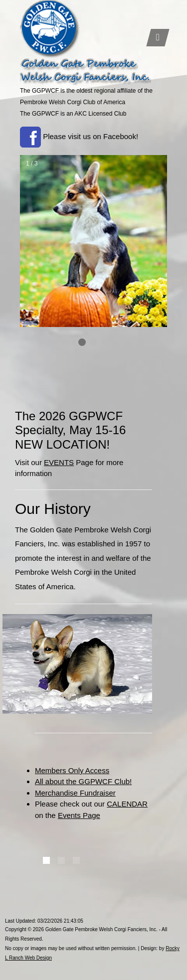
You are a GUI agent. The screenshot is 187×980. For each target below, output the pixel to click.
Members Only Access (72, 770)
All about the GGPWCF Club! (83, 781)
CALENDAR (127, 804)
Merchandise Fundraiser (75, 793)
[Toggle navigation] (158, 38)
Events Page (79, 815)
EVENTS (59, 462)
